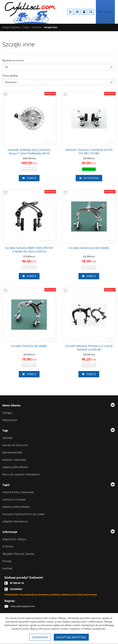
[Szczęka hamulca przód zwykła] (89, 248)
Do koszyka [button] (89, 178)
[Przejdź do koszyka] (109, 12)
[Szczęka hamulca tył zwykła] (29, 346)
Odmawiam (40, 637)
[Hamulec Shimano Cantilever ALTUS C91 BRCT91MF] (89, 152)
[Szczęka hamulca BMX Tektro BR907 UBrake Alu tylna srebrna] (29, 250)
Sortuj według (10, 76)
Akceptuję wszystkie (71, 637)
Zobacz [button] (29, 178)
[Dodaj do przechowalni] (6, 95)
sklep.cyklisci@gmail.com (23, 606)
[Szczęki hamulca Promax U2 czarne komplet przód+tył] (89, 348)
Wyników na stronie (13, 60)
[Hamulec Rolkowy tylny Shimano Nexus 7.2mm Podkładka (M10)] (29, 152)
